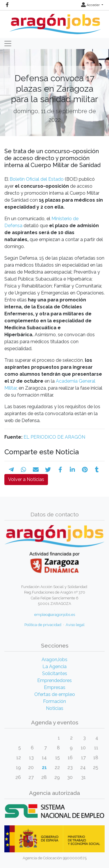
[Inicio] (54, 22)
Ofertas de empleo (55, 694)
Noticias (55, 708)
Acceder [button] (91, 5)
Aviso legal (75, 625)
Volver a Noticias (26, 479)
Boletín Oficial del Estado (37, 179)
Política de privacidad (43, 625)
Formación (54, 701)
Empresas (55, 687)
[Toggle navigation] (8, 44)
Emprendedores (54, 680)
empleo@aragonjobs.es (55, 615)
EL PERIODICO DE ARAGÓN (54, 437)
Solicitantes (55, 673)
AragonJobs (54, 660)
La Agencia (54, 667)
